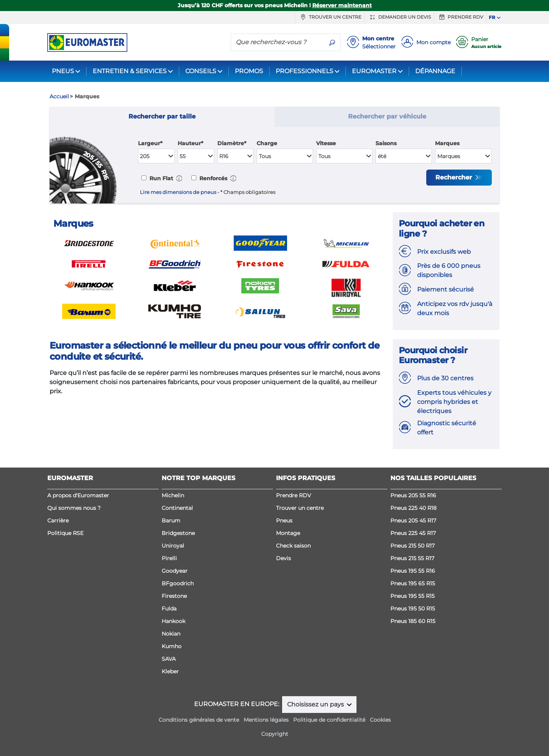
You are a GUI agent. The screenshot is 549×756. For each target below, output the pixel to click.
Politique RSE (65, 533)
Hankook (173, 621)
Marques (447, 143)
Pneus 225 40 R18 (413, 508)
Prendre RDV (460, 17)
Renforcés (213, 178)
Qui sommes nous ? (74, 508)
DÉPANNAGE (435, 71)
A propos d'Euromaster (78, 495)
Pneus (284, 521)
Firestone (174, 596)
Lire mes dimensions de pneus (178, 192)
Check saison (293, 546)
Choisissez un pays (316, 704)
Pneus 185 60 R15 (413, 621)
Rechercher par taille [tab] (162, 116)
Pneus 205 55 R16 (413, 495)
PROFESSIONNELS (304, 71)
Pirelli (169, 558)
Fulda (169, 609)
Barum (171, 521)
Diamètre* (232, 143)
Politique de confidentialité (329, 720)
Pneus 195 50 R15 (413, 609)
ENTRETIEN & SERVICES (130, 71)
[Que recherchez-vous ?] (278, 42)
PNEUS (63, 71)
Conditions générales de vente (199, 720)
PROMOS (249, 71)
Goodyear (175, 571)
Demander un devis (399, 17)
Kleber (170, 671)
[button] (179, 178)
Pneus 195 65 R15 (413, 583)
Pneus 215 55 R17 (412, 558)
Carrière (58, 521)
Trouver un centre (330, 17)
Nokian (171, 634)
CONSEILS (201, 71)
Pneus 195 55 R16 (413, 571)
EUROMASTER (374, 71)
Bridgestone (178, 533)
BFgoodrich (178, 583)
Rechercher (455, 177)
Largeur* (150, 143)
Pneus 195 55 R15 (413, 596)
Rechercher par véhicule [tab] (387, 116)
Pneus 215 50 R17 (413, 546)
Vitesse (326, 143)
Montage (288, 533)
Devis (283, 558)
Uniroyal (173, 546)
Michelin (173, 495)
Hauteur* (190, 143)
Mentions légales (266, 720)
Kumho (172, 646)
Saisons (386, 143)
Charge (267, 143)
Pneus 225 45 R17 (413, 533)
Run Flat (161, 178)
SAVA (169, 659)
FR (492, 17)
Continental (177, 508)
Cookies (380, 720)
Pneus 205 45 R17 (413, 521)
